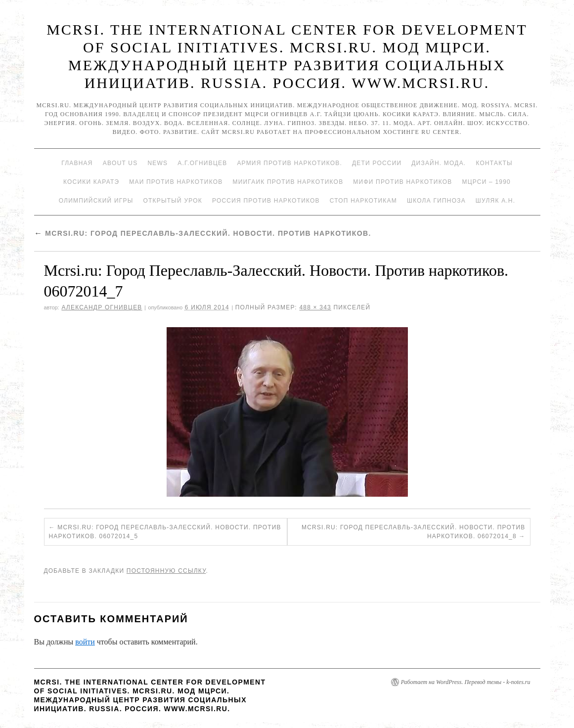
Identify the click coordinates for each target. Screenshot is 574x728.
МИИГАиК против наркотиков (288, 182)
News (157, 163)
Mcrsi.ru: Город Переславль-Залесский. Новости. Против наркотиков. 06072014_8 (414, 532)
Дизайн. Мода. (439, 163)
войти (85, 642)
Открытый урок (172, 201)
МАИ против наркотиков (176, 182)
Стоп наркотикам (363, 201)
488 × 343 (315, 307)
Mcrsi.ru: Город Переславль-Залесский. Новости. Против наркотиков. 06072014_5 (165, 532)
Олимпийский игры (96, 201)
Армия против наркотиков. (289, 163)
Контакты (494, 163)
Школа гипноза (436, 201)
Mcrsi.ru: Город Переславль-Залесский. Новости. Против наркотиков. (203, 233)
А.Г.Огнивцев (202, 163)
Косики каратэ (91, 182)
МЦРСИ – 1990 (486, 182)
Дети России (377, 163)
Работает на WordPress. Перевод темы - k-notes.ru (466, 682)
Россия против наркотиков (266, 201)
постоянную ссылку (166, 571)
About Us (120, 163)
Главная (77, 163)
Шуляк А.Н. (495, 201)
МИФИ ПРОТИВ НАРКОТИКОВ (402, 182)
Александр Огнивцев (102, 307)
